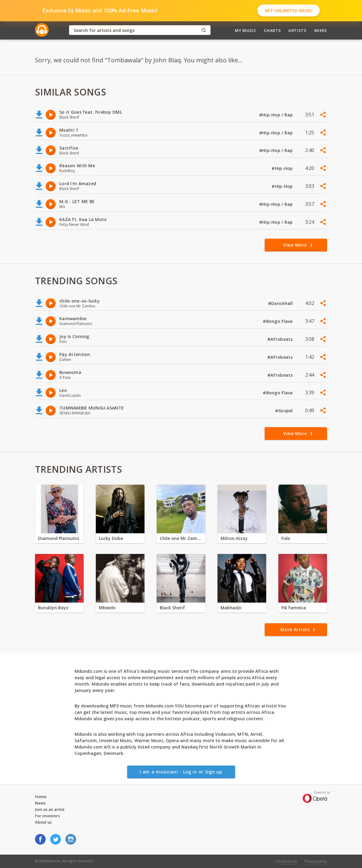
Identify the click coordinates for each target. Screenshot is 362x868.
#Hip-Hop (283, 168)
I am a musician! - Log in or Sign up (181, 772)
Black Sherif (172, 608)
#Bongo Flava (278, 321)
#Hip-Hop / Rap (277, 115)
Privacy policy (316, 861)
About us (43, 822)
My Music (245, 30)
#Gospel (285, 411)
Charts (272, 30)
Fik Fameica (294, 608)
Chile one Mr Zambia (181, 538)
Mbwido (107, 608)
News (40, 803)
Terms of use (286, 861)
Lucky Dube (111, 538)
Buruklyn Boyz (53, 608)
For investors (47, 816)
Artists (298, 30)
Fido (286, 538)
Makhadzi (231, 608)
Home (41, 797)
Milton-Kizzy (234, 538)
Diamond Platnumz (59, 538)
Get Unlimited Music (289, 10)
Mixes (321, 30)
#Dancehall (281, 303)
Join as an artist (50, 809)
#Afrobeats (281, 339)
